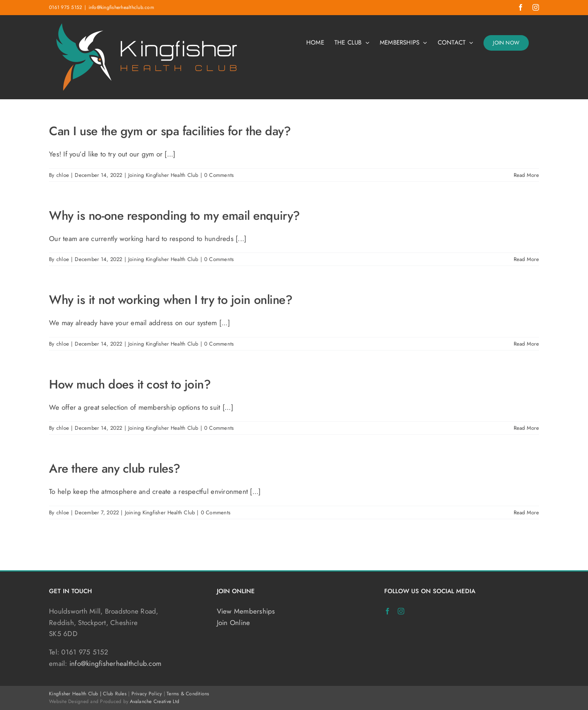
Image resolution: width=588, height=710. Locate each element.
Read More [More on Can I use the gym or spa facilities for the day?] (526, 175)
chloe (63, 175)
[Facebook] (388, 611)
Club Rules (115, 694)
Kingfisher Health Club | (76, 694)
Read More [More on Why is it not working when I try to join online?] (526, 344)
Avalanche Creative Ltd (155, 701)
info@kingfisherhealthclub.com (121, 7)
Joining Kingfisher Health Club (163, 175)
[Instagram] (401, 611)
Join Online (234, 623)
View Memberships (246, 611)
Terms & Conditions (188, 694)
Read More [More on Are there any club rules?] (526, 512)
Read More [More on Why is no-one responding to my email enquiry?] (526, 259)
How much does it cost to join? (130, 384)
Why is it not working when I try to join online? (171, 300)
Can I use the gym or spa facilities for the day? (170, 131)
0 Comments (219, 175)
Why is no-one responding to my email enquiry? (175, 215)
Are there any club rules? (115, 468)
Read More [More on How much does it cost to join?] (526, 428)
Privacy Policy (147, 694)
